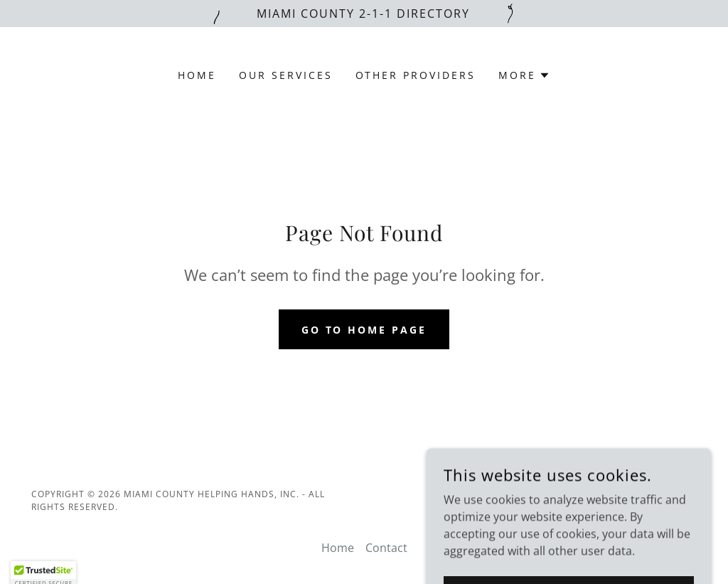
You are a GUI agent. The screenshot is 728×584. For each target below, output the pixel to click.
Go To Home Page (364, 330)
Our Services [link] (286, 75)
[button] (524, 75)
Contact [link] (386, 548)
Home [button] (338, 548)
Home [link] (197, 75)
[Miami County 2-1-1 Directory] (364, 14)
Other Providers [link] (416, 75)
